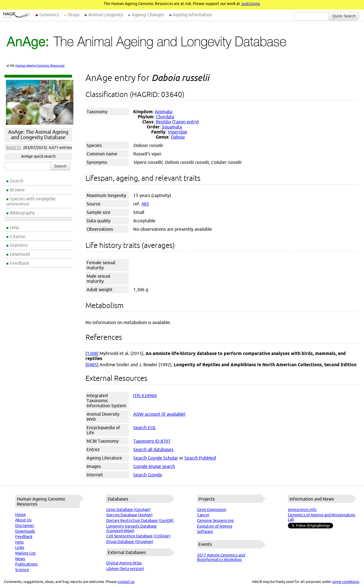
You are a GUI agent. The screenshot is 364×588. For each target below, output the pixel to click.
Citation (18, 236)
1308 (92, 353)
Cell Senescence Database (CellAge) (138, 536)
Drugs (74, 15)
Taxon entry (185, 122)
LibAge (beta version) (125, 569)
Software (205, 532)
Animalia (164, 112)
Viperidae (178, 132)
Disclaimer (25, 526)
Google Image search (154, 466)
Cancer (203, 515)
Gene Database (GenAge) (128, 510)
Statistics (19, 245)
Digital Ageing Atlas (124, 563)
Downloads (25, 531)
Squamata (172, 127)
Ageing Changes (148, 15)
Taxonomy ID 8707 (152, 441)
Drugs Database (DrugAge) (130, 542)
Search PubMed (200, 458)
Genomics (49, 15)
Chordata (165, 117)
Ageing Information (192, 15)
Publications (26, 564)
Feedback (19, 263)
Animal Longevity (106, 15)
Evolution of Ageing (215, 526)
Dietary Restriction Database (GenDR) (140, 521)
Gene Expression (212, 510)
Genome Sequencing (215, 521)
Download (20, 254)
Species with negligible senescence (31, 201)
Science (22, 570)
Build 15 (13, 148)
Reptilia (163, 122)
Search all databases (153, 449)
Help (14, 227)
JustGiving (250, 4)
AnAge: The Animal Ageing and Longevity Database (38, 135)
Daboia (178, 137)
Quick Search (344, 16)
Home (21, 515)
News (20, 559)
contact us (126, 582)
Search (17, 181)
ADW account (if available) (159, 414)
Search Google (148, 475)
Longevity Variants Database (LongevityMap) (132, 528)
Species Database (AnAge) (129, 515)
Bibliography (22, 213)
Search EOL (145, 428)
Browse (17, 190)
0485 (92, 365)
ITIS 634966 (145, 395)
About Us (23, 520)
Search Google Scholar (156, 458)
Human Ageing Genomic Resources (40, 65)
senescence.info (302, 510)
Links (20, 548)
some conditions (346, 582)
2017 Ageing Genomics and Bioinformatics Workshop (221, 557)
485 (145, 204)
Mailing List (25, 553)
